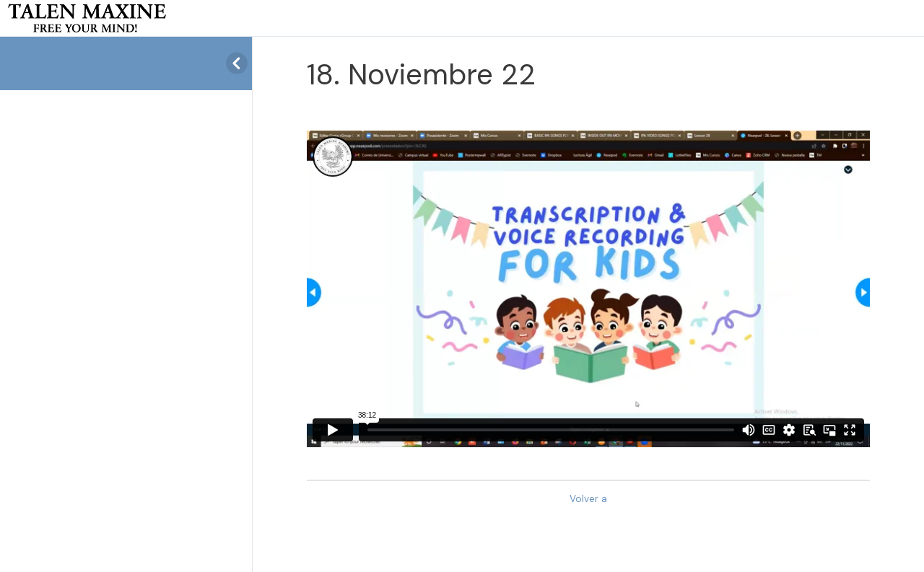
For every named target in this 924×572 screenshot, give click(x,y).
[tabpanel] (588, 289)
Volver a (588, 499)
